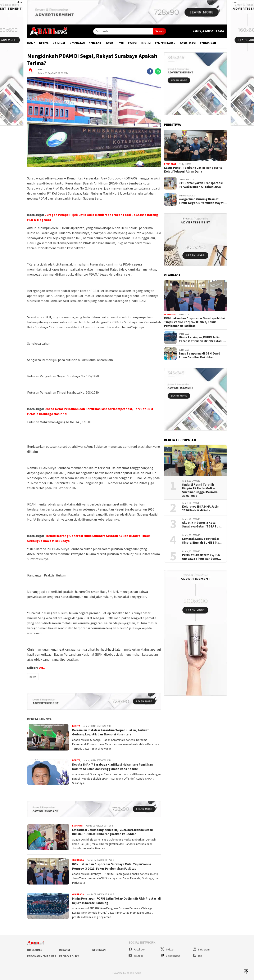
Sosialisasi (188, 43)
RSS (198, 956)
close (20, 2)
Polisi (132, 43)
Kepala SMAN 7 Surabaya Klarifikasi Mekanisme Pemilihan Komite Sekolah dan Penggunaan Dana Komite (116, 767)
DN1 (42, 668)
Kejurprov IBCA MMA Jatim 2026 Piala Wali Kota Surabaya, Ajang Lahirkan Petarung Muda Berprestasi (202, 508)
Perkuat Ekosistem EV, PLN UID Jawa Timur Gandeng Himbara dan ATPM (201, 557)
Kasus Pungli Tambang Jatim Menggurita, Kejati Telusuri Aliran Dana (194, 170)
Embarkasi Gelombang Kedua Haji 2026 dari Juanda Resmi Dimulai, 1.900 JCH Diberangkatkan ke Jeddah (116, 832)
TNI (121, 43)
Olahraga (78, 860)
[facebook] (150, 71)
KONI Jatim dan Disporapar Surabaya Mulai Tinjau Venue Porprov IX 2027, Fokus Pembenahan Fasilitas (115, 866)
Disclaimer (35, 950)
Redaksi (65, 950)
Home (31, 43)
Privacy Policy (69, 956)
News (41, 69)
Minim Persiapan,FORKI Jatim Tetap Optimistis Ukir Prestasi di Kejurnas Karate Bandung (111, 901)
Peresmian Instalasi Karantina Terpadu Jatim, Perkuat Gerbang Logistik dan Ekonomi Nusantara (114, 732)
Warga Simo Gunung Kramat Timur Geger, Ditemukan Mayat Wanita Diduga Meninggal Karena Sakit (202, 201)
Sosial (110, 43)
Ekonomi (77, 826)
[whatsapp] (158, 71)
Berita (44, 43)
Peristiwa (170, 164)
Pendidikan (208, 43)
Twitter (167, 950)
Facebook (137, 950)
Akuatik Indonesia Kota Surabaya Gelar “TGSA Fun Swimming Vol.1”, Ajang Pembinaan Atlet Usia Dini (201, 525)
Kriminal (59, 43)
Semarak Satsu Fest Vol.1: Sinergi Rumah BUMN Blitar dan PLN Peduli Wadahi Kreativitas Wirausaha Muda (202, 541)
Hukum (146, 43)
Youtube (136, 956)
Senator (95, 43)
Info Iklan (99, 950)
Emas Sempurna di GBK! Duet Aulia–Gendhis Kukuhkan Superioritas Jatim (199, 355)
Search (160, 31)
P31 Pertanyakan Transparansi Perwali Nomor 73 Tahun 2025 (201, 185)
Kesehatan (77, 43)
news (33, 677)
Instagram (201, 950)
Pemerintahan (165, 43)
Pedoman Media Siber (42, 956)
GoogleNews (170, 956)
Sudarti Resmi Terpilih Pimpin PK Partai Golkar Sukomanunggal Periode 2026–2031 (200, 490)
